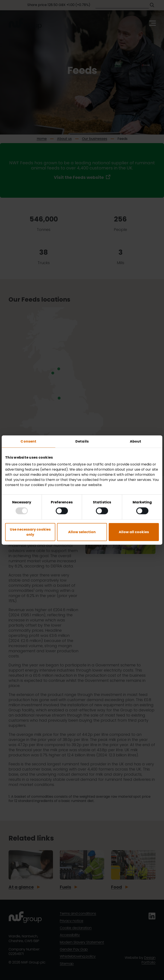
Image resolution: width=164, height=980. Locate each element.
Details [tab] (82, 441)
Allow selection (82, 532)
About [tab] (136, 441)
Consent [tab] (28, 441)
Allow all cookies (134, 532)
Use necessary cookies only (30, 532)
